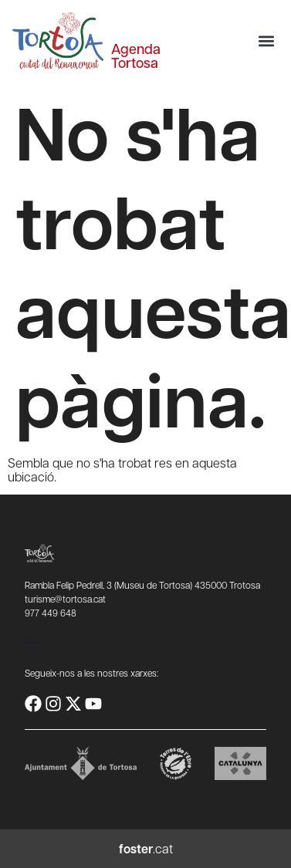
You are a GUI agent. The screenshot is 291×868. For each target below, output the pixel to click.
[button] (266, 41)
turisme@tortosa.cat (65, 599)
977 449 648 (51, 613)
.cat (146, 848)
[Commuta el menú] (32, 643)
